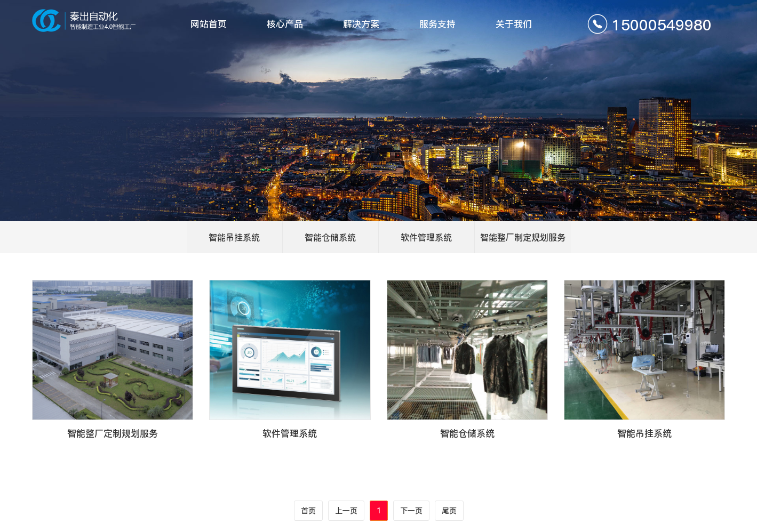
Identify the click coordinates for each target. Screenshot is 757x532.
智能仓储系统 (330, 237)
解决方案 (361, 24)
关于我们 (514, 24)
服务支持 (437, 24)
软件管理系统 (426, 237)
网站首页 (209, 24)
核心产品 (285, 24)
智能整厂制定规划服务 (523, 237)
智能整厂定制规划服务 (113, 433)
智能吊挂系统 (234, 237)
